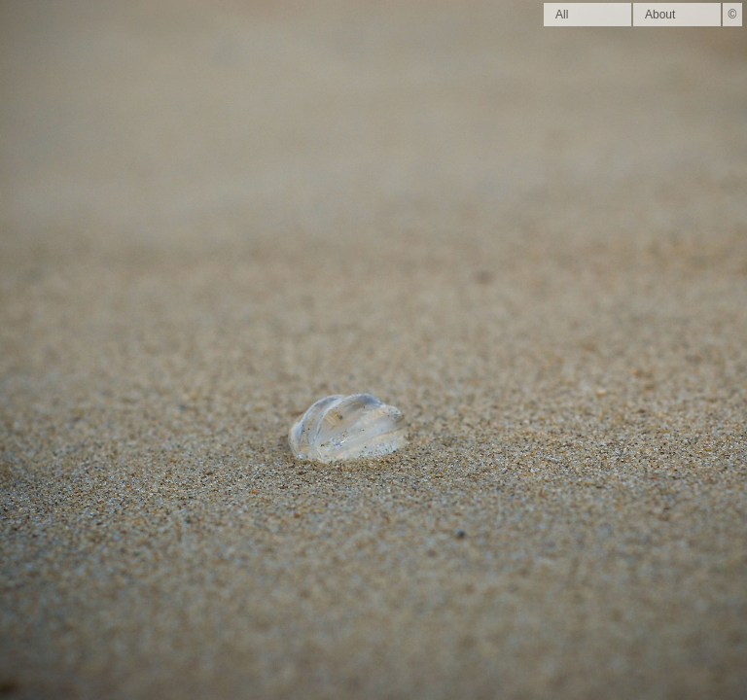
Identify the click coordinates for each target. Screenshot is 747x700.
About (660, 15)
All (562, 15)
